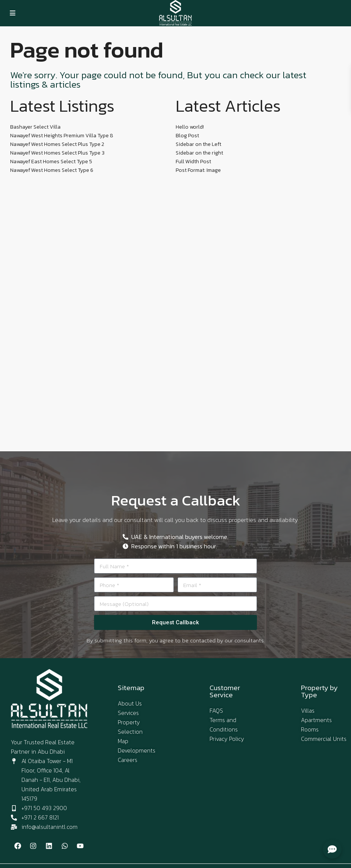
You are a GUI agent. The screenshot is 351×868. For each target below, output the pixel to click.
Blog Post (187, 136)
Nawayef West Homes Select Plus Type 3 (57, 153)
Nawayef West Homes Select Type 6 (52, 170)
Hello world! (190, 127)
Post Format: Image (198, 170)
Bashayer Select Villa (35, 127)
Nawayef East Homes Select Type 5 (51, 162)
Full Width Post (193, 162)
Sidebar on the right (199, 153)
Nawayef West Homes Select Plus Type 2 (57, 144)
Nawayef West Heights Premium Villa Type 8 (62, 136)
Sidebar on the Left (198, 144)
